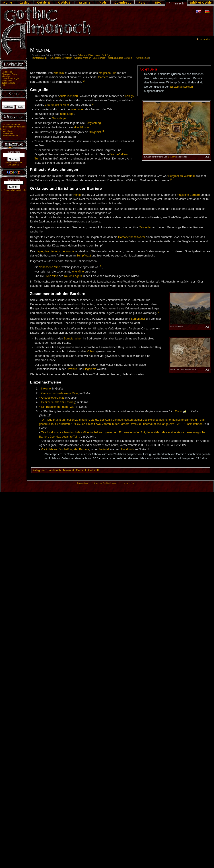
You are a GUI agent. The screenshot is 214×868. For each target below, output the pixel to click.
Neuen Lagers (73, 276)
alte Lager (77, 109)
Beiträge (106, 55)
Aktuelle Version (82, 58)
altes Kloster (81, 127)
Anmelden (205, 39)
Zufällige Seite (8, 83)
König (77, 195)
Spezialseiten (8, 131)
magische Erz (107, 73)
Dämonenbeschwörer (132, 237)
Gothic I (81, 470)
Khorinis (59, 73)
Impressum (129, 483)
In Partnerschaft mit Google (14, 190)
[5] (101, 266)
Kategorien (39, 470)
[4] (171, 179)
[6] (158, 312)
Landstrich (54, 470)
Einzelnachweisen (182, 87)
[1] (83, 81)
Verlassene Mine (49, 267)
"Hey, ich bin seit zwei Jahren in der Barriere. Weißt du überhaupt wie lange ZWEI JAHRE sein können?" (140, 424)
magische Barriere (188, 195)
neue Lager (67, 114)
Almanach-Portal (9, 74)
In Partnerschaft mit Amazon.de (14, 164)
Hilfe (4, 85)
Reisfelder (145, 227)
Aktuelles (6, 76)
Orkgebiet (95, 132)
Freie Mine (51, 276)
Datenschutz (83, 483)
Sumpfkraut (84, 256)
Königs (129, 96)
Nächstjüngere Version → (121, 58)
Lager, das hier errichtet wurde (55, 251)
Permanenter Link (10, 136)
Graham (172, 157)
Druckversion (8, 133)
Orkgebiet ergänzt (52, 398)
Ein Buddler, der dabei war (58, 407)
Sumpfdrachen (73, 339)
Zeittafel (104, 449)
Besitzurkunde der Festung (58, 402)
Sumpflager (59, 118)
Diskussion (94, 55)
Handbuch (128, 449)
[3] (103, 131)
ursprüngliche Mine (57, 105)
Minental (68, 470)
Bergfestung (93, 123)
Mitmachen (7, 81)
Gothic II (93, 470)
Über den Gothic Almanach (106, 483)
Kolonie (46, 389)
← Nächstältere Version (60, 58)
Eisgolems (90, 369)
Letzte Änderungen (11, 79)
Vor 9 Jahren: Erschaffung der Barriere (65, 449)
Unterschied (40, 58)
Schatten (82, 55)
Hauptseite (7, 72)
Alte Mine (78, 272)
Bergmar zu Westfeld (181, 176)
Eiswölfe (72, 369)
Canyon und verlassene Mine (60, 393)
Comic (179, 411)
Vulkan (91, 351)
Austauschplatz (69, 96)
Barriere (103, 77)
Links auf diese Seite (11, 125)
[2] (93, 104)
